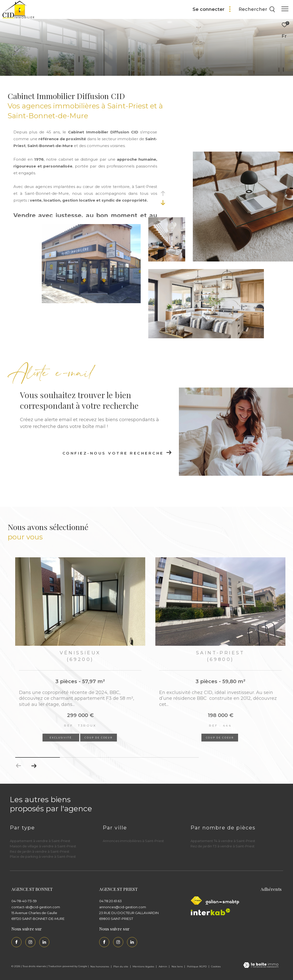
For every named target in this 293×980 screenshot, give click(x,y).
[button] (34, 766)
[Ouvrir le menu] (285, 9)
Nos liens (177, 966)
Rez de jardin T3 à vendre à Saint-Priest (223, 846)
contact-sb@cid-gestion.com (36, 907)
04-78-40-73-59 (24, 901)
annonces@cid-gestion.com (123, 907)
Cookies (216, 967)
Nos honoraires (100, 966)
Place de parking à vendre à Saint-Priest (43, 856)
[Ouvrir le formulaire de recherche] (257, 10)
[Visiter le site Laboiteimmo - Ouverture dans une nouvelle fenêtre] (261, 965)
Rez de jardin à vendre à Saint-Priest (40, 851)
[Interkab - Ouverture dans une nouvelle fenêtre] (211, 912)
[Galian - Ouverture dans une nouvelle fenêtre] (222, 902)
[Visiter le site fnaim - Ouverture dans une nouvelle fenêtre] (196, 901)
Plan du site (121, 966)
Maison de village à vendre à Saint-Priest (43, 846)
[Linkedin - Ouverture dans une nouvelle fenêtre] (44, 942)
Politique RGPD (197, 966)
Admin (163, 966)
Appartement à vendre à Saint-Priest (40, 841)
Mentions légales (144, 966)
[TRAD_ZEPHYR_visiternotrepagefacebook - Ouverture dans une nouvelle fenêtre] (16, 942)
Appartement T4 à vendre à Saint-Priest (223, 841)
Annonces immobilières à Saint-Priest (133, 841)
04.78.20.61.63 (110, 901)
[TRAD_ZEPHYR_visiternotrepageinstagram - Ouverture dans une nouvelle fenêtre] (30, 942)
